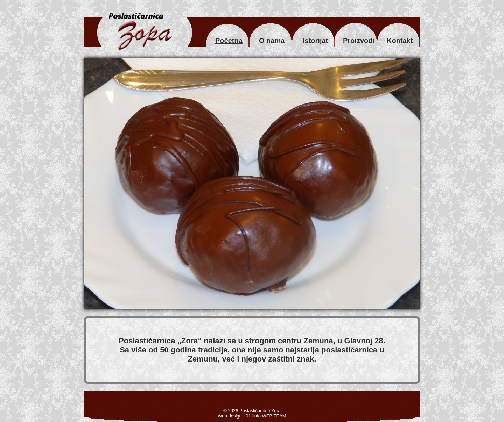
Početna (229, 41)
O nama (272, 41)
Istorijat (315, 41)
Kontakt (400, 41)
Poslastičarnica (148, 341)
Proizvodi (359, 41)
